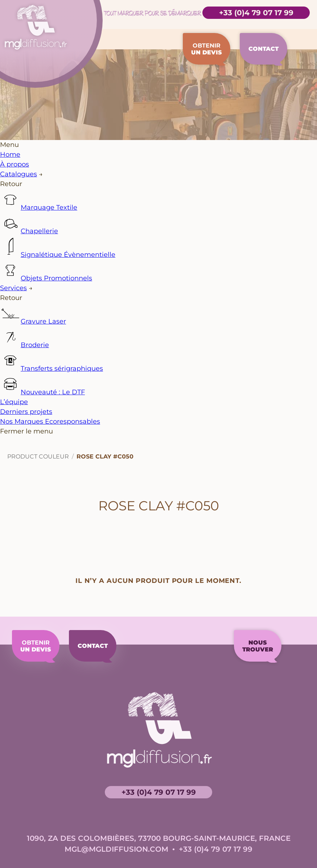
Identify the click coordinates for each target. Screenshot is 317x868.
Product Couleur (38, 463)
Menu (9, 151)
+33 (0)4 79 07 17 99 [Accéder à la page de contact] (256, 13)
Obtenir (203, 52)
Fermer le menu (26, 438)
